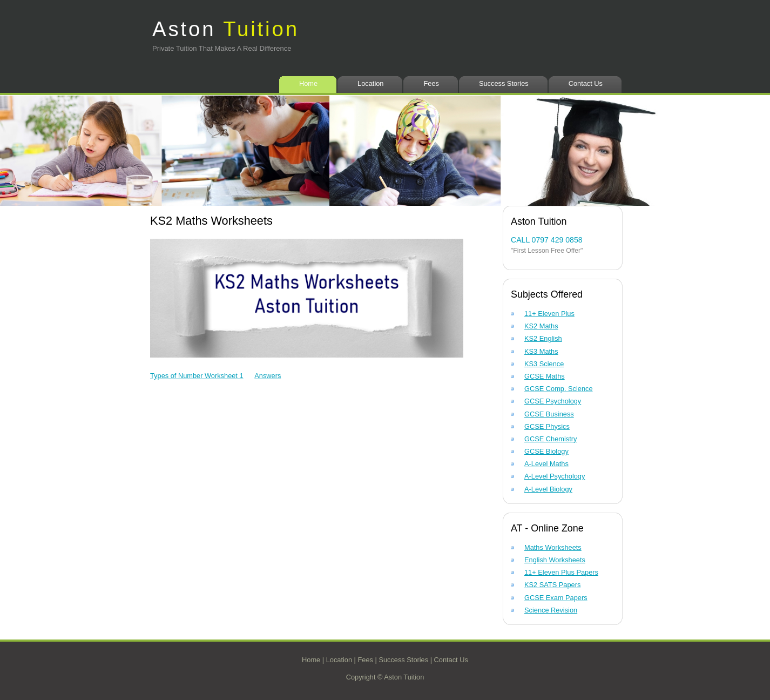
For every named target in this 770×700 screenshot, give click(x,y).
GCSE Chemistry (551, 439)
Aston (226, 29)
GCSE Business (549, 414)
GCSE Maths (545, 376)
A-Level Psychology (555, 476)
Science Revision (551, 610)
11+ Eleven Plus (549, 314)
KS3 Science (544, 364)
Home (308, 83)
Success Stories (504, 83)
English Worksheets (555, 560)
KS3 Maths (541, 351)
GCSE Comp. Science (559, 389)
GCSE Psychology (553, 401)
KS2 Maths (541, 326)
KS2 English (543, 338)
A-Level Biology (548, 489)
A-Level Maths (546, 464)
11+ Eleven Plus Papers (561, 572)
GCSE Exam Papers (556, 598)
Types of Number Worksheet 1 (197, 376)
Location (370, 83)
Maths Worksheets (553, 547)
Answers (268, 376)
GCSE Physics (547, 426)
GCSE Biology (546, 451)
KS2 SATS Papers (552, 585)
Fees (431, 83)
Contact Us (586, 83)
